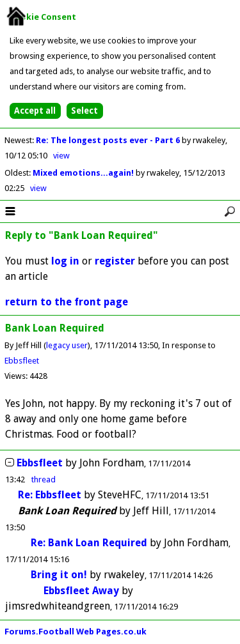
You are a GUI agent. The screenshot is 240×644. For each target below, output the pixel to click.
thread (44, 479)
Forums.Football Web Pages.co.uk (76, 632)
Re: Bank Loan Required (89, 543)
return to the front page (67, 302)
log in (65, 261)
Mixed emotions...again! (84, 173)
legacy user (67, 345)
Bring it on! (59, 575)
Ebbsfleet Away (81, 591)
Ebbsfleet (22, 361)
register (115, 261)
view (61, 156)
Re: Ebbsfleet (50, 495)
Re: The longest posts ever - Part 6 (109, 140)
